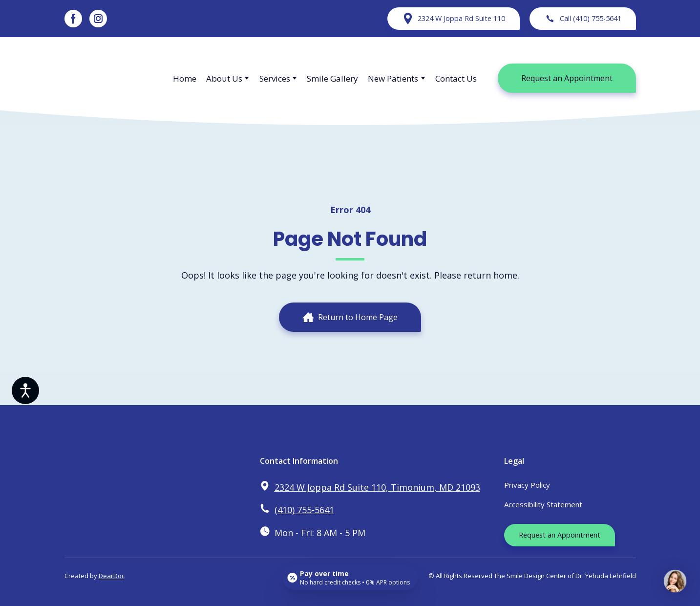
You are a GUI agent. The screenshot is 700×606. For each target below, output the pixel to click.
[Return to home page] (109, 78)
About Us (224, 78)
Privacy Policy (527, 485)
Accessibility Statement (543, 504)
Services (275, 78)
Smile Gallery (332, 78)
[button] (73, 19)
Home (185, 78)
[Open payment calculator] (350, 578)
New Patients (393, 78)
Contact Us (456, 78)
